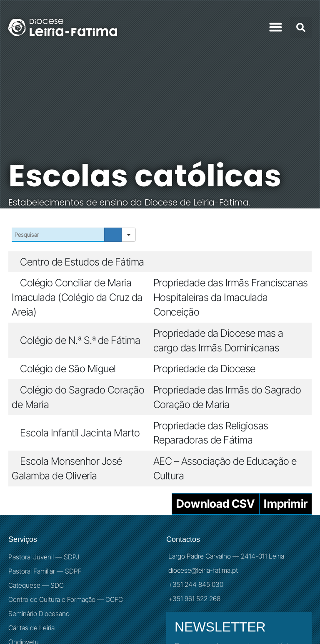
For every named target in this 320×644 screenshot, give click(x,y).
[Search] (113, 235)
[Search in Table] (58, 235)
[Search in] (129, 235)
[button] (276, 27)
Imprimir (286, 504)
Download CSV (215, 504)
